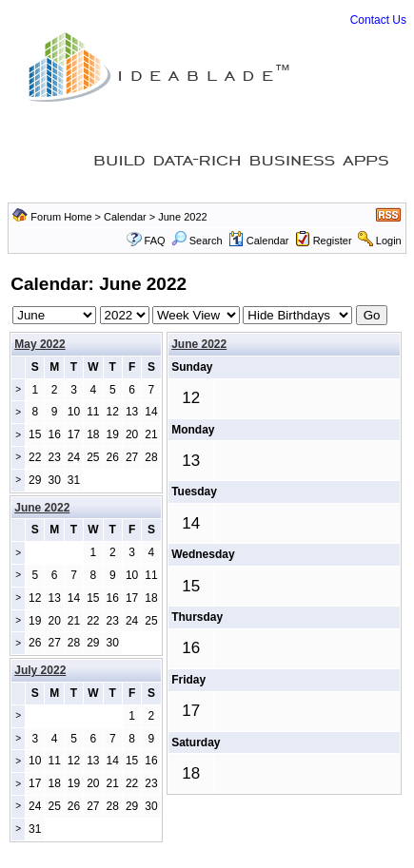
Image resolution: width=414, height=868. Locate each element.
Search (197, 241)
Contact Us (378, 20)
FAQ (155, 241)
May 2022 (39, 344)
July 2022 (40, 670)
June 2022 (199, 344)
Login (389, 241)
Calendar (125, 217)
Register (333, 241)
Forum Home (61, 217)
